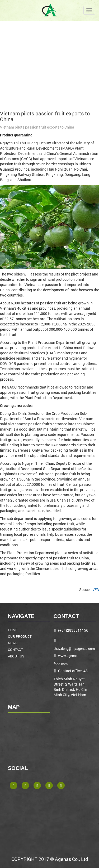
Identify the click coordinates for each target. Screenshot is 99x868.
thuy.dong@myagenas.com (74, 649)
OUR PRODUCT (20, 636)
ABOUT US (16, 656)
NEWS (13, 643)
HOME (13, 630)
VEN (96, 589)
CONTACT (15, 650)
